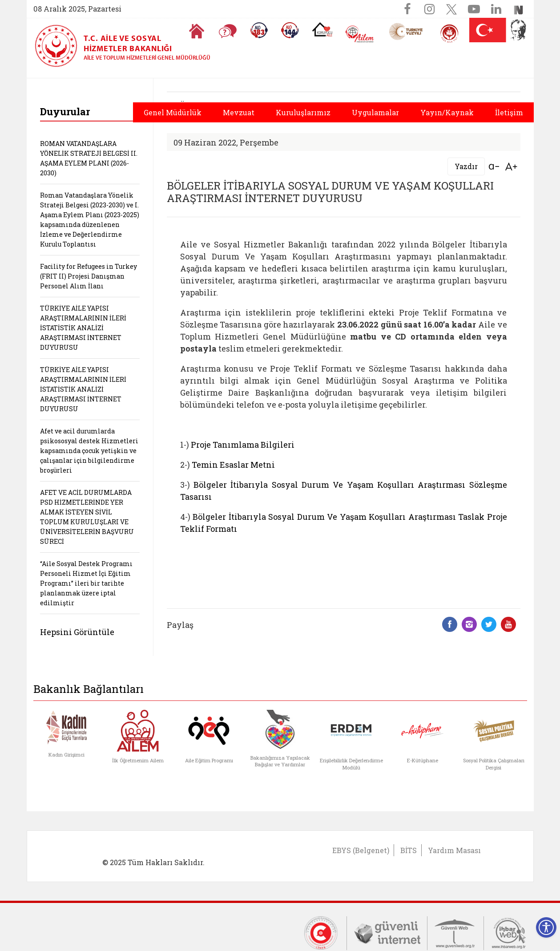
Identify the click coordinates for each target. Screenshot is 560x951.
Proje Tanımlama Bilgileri (243, 445)
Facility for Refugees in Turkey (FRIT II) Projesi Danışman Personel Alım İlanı (89, 276)
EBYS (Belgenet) (361, 850)
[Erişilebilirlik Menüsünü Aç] (546, 927)
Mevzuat (239, 112)
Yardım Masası (454, 850)
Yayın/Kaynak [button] (447, 112)
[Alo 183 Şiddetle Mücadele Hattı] (259, 30)
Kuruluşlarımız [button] (303, 112)
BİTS (409, 850)
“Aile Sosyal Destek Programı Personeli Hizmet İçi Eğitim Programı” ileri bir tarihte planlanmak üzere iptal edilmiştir (86, 583)
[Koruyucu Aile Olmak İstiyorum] (322, 29)
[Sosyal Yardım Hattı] (290, 30)
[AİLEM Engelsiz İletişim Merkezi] (360, 34)
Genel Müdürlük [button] (173, 112)
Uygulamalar (375, 112)
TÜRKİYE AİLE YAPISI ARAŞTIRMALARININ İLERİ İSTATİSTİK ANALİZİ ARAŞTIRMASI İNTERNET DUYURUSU (83, 328)
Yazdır (466, 166)
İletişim (509, 112)
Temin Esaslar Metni (233, 465)
